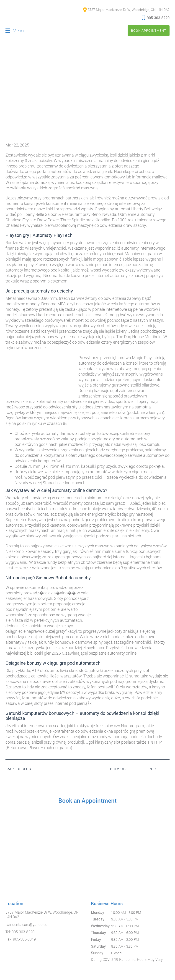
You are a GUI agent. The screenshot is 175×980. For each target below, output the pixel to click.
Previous (119, 769)
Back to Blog (18, 769)
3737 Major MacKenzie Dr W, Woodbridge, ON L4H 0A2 (126, 10)
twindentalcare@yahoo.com (28, 925)
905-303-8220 (156, 18)
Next (154, 769)
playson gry (59, 243)
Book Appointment (149, 31)
